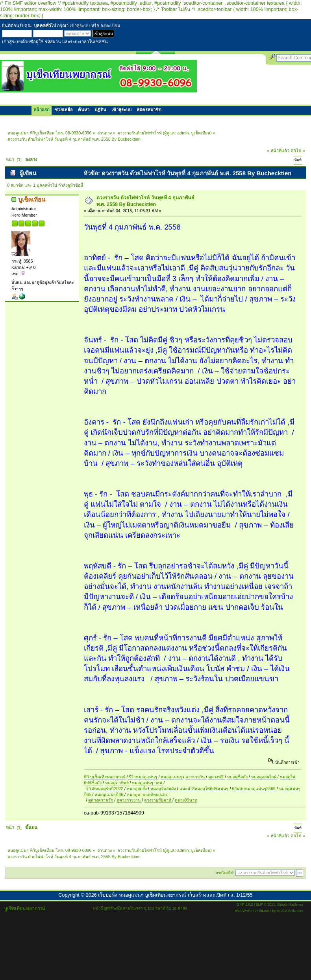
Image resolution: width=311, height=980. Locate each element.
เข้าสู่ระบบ (80, 26)
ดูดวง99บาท (186, 800)
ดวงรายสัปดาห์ (158, 800)
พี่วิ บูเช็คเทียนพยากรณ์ (105, 777)
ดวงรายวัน (196, 777)
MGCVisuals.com (290, 911)
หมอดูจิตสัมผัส (164, 789)
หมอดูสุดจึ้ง (137, 789)
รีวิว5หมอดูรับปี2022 (105, 789)
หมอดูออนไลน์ (264, 777)
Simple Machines (290, 905)
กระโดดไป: (225, 873)
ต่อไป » (298, 151)
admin (183, 133)
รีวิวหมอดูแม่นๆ (143, 777)
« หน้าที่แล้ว (278, 151)
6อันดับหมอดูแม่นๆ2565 (254, 789)
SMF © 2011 (266, 905)
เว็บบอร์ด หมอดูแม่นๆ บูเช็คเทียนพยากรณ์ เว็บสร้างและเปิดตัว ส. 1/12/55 (175, 895)
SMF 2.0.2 (245, 905)
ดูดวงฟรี (217, 777)
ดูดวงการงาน (129, 800)
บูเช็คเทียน (201, 133)
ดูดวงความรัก (101, 800)
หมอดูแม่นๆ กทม (148, 783)
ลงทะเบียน (110, 26)
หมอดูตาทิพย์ (118, 783)
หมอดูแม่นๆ (172, 777)
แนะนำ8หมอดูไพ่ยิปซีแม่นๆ (205, 789)
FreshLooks (262, 911)
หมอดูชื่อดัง (238, 777)
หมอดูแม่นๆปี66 (109, 794)
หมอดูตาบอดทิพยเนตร (147, 794)
